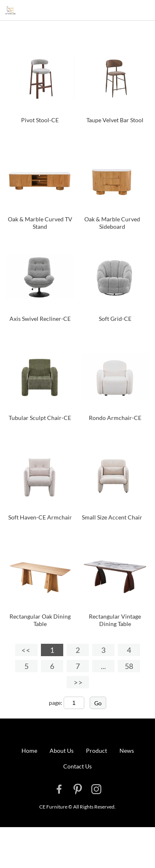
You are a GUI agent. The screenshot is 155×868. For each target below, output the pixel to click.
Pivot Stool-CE (40, 120)
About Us (62, 751)
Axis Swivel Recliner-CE (40, 319)
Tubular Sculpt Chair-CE (40, 418)
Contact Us (77, 766)
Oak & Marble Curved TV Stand (40, 223)
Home (29, 751)
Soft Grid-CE (115, 319)
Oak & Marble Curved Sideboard (112, 223)
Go (98, 703)
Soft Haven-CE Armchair (40, 517)
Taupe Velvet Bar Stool (115, 120)
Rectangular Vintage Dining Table (115, 620)
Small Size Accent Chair (112, 517)
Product (97, 751)
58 (129, 666)
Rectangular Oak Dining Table (40, 620)
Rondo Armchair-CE (115, 418)
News (127, 751)
